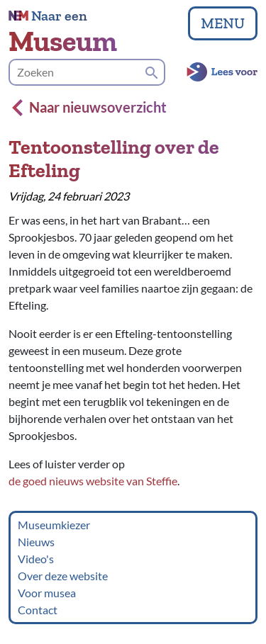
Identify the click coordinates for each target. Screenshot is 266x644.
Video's (36, 559)
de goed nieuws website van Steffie (93, 481)
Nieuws (36, 542)
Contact (38, 610)
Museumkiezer (54, 525)
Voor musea (47, 593)
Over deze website (63, 576)
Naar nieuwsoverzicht (89, 107)
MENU (223, 23)
